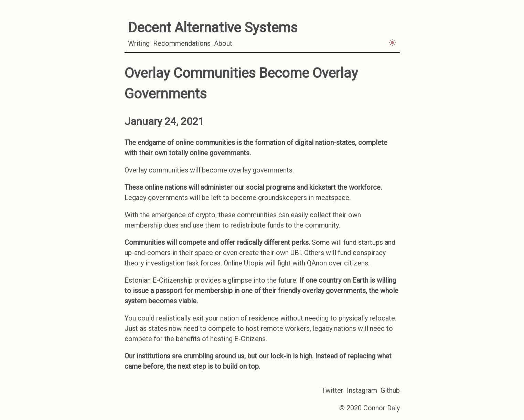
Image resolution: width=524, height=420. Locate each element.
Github (390, 390)
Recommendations (182, 43)
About (223, 43)
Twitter (333, 390)
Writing (139, 43)
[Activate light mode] (392, 43)
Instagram (362, 390)
